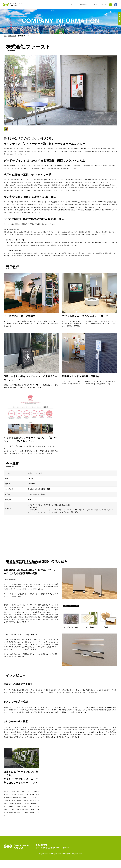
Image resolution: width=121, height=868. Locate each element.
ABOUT (103, 5)
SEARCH (94, 5)
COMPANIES (82, 5)
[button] (112, 90)
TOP (73, 5)
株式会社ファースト (24, 36)
